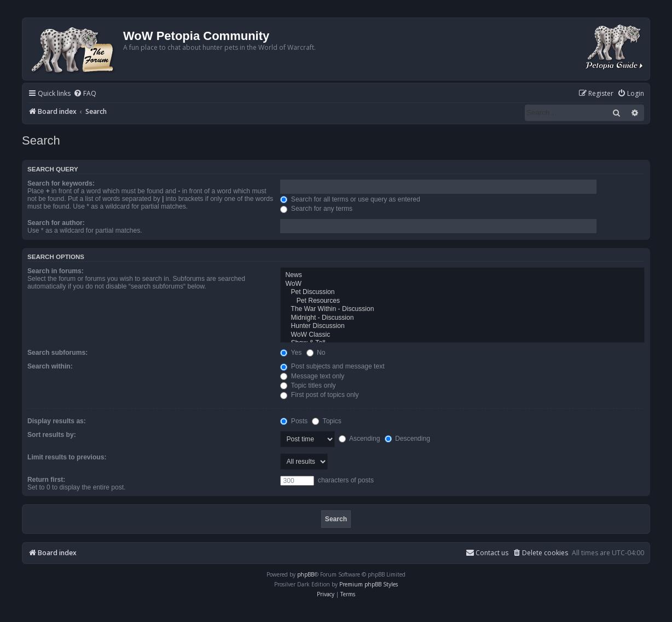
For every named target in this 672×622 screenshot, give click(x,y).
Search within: (50, 366)
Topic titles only (308, 385)
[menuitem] (85, 94)
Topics (326, 421)
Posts (294, 421)
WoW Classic (462, 335)
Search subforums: (57, 353)
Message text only (312, 376)
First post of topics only (319, 395)
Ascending (359, 439)
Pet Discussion (462, 292)
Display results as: (57, 421)
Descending (407, 439)
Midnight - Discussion (462, 318)
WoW (462, 284)
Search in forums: (56, 271)
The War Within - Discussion (462, 309)
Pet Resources (462, 301)
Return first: (46, 480)
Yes (291, 353)
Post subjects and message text (332, 366)
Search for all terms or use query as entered (350, 199)
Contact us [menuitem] (487, 553)
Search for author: (56, 223)
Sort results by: (52, 435)
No (316, 353)
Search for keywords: (61, 183)
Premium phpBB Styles (369, 584)
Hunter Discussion (462, 326)
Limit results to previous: (67, 457)
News (462, 275)
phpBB (306, 574)
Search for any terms (316, 209)
